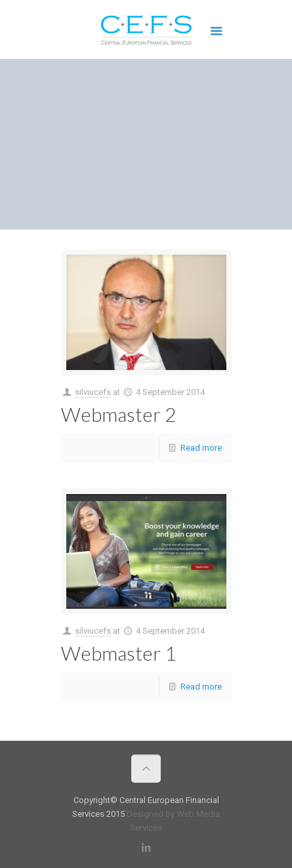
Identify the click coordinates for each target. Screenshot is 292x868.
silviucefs (93, 392)
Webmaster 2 (118, 414)
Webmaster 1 (118, 653)
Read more (201, 448)
